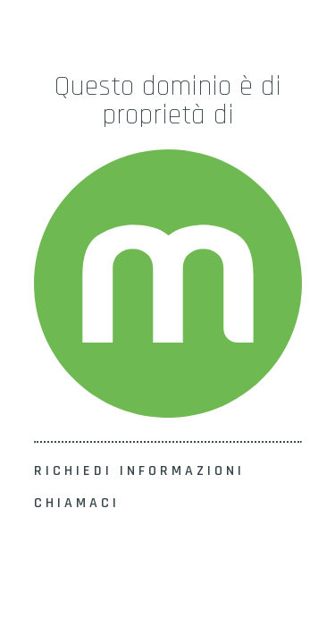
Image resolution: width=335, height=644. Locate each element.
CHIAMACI (77, 503)
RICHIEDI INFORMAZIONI (139, 471)
